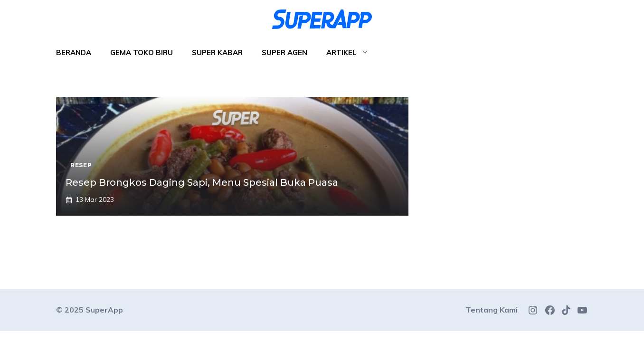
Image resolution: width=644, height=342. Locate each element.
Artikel (352, 53)
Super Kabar (217, 52)
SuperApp (104, 310)
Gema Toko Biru (142, 52)
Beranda (74, 52)
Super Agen (284, 52)
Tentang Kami (492, 310)
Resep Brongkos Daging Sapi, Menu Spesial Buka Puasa (202, 182)
